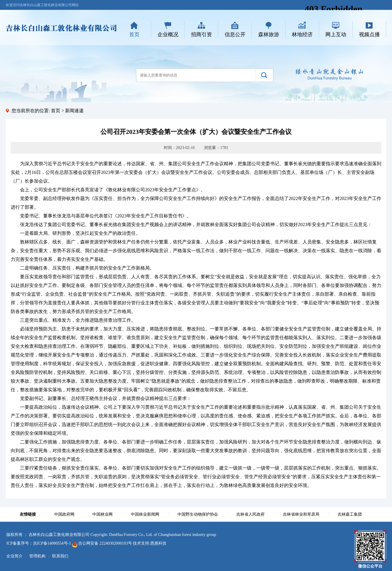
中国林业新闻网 (145, 514)
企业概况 (168, 34)
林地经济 (302, 34)
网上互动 (336, 34)
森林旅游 (269, 34)
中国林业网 (102, 514)
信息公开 (235, 34)
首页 (134, 34)
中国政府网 (64, 514)
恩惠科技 (158, 543)
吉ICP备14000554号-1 (52, 543)
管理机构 (37, 556)
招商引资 (202, 34)
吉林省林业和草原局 (301, 514)
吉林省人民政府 (250, 514)
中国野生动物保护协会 (198, 514)
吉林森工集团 (350, 514)
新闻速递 (74, 111)
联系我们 (60, 556)
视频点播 (369, 34)
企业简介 (14, 556)
